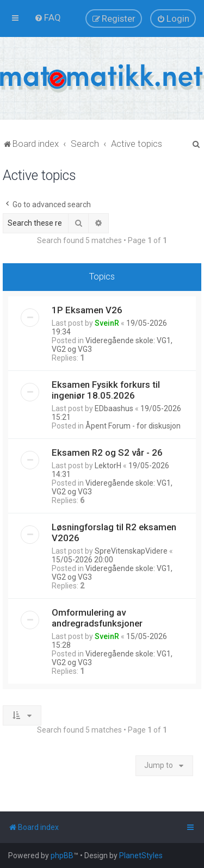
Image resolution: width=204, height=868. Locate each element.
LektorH (108, 466)
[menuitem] (48, 17)
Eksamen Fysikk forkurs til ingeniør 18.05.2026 (106, 390)
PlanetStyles (141, 855)
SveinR (107, 323)
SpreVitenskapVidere (131, 551)
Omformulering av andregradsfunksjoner (97, 618)
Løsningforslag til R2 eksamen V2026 (114, 532)
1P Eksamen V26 (87, 310)
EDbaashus (114, 408)
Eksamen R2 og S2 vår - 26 (107, 452)
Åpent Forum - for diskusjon (133, 426)
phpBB (62, 855)
